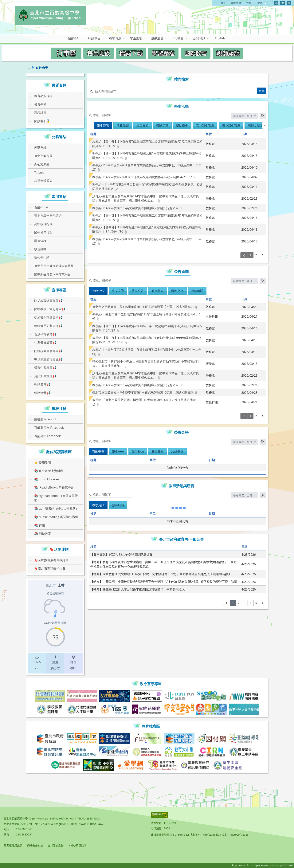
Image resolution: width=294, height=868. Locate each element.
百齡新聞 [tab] (197, 291)
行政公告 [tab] (98, 291)
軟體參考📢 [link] (42, 384)
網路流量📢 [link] (42, 393)
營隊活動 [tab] (162, 126)
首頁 (249, 3)
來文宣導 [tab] (118, 291)
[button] (83, 38)
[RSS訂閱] (263, 116)
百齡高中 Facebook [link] (47, 436)
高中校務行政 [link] (43, 224)
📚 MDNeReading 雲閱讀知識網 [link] (56, 517)
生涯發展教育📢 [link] (45, 343)
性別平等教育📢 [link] (45, 334)
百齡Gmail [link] (41, 207)
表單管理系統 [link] (43, 181)
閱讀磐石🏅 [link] (42, 121)
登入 (223, 3)
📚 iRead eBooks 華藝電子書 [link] (54, 487)
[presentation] (37, 662)
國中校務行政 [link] (43, 232)
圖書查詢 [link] (40, 241)
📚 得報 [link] (40, 525)
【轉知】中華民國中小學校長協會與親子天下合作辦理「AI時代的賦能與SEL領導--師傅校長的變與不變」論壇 (164, 558)
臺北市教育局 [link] (43, 156)
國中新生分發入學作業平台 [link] (53, 274)
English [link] (220, 38)
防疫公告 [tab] (138, 291)
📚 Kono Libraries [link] (47, 479)
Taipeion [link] (40, 173)
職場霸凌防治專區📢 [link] (48, 359)
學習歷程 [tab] (143, 126)
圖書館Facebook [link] (46, 419)
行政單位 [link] (94, 38)
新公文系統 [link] (42, 164)
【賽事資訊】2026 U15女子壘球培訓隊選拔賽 (122, 531)
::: (215, 3)
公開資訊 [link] (199, 38)
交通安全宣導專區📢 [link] (48, 317)
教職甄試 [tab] (158, 291)
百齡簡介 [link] (73, 38)
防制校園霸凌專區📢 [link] (48, 351)
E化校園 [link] (178, 38)
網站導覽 (236, 3)
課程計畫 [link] (40, 113)
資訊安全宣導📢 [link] (45, 376)
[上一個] (91, 125)
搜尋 (262, 91)
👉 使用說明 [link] (43, 462)
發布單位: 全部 (243, 116)
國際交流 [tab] (177, 291)
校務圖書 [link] (40, 249)
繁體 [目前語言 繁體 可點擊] (262, 3)
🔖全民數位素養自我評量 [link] (51, 560)
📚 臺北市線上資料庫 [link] (49, 471)
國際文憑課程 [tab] (257, 126)
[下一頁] (263, 255)
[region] (55, 627)
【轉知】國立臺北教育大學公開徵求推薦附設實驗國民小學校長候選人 (138, 566)
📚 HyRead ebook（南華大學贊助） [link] (56, 498)
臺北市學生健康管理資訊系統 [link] (54, 266)
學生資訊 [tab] (103, 126)
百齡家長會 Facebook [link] (49, 428)
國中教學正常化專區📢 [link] (50, 309)
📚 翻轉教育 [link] (43, 534)
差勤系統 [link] (40, 147)
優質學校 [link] (40, 104)
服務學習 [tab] (123, 126)
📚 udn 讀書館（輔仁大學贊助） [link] (57, 509)
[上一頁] (244, 255)
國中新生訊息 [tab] (231, 126)
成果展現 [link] (157, 38)
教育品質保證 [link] (43, 96)
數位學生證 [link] (42, 257)
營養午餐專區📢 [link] (45, 368)
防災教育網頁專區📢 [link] (48, 301)
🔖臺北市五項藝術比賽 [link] (50, 568)
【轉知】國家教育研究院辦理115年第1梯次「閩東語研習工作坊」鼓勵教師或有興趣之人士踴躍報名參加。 (162, 550)
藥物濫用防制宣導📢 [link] (48, 326)
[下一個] (264, 125)
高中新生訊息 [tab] (205, 126)
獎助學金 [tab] (182, 126)
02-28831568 (24, 829)
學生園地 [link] (136, 38)
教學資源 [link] (115, 38)
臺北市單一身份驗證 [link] (48, 216)
